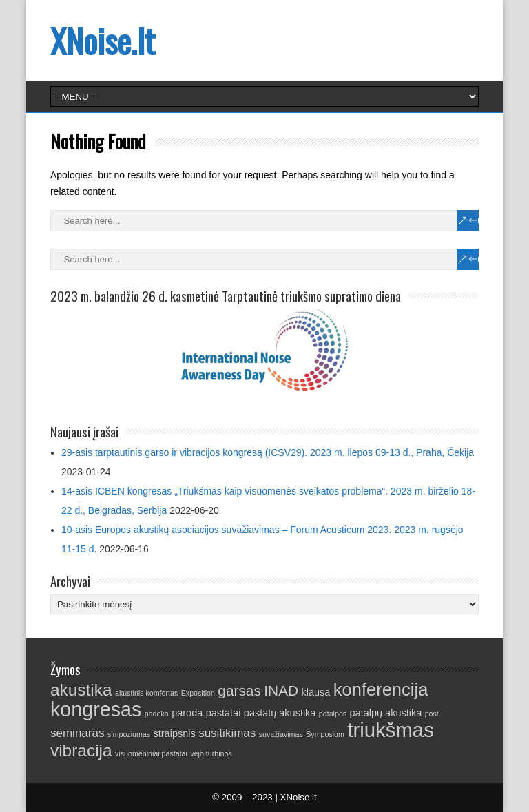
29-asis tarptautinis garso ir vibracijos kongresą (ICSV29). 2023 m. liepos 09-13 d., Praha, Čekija (268, 452)
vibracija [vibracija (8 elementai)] (81, 750)
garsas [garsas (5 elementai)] (239, 690)
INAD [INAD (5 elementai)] (281, 690)
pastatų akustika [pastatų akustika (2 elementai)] (280, 713)
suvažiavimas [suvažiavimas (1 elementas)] (281, 734)
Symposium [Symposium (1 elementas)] (325, 734)
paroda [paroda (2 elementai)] (187, 713)
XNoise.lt (103, 40)
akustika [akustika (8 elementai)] (81, 690)
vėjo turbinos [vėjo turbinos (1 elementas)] (211, 753)
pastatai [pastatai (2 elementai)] (224, 713)
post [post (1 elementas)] (432, 714)
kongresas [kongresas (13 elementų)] (96, 709)
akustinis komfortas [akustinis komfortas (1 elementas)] (146, 693)
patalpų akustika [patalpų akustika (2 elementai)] (386, 713)
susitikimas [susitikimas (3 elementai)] (227, 733)
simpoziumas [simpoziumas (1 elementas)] (129, 734)
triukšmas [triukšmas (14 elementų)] (390, 730)
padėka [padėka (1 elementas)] (157, 714)
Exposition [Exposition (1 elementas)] (198, 693)
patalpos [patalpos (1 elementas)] (333, 714)
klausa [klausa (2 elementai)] (316, 692)
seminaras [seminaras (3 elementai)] (77, 733)
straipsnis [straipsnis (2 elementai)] (175, 733)
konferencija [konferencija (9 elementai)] (381, 689)
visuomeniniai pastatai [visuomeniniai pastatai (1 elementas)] (151, 753)
